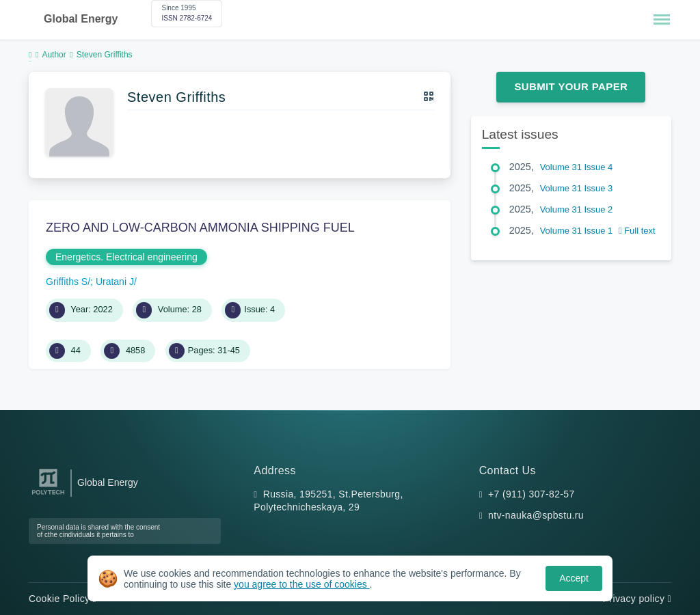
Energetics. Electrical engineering (126, 257)
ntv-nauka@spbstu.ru (536, 515)
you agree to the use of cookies (301, 584)
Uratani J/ (116, 282)
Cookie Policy (63, 599)
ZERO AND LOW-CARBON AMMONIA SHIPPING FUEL (200, 228)
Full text (637, 231)
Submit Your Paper (571, 86)
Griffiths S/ (68, 282)
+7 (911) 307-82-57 (531, 494)
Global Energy (81, 19)
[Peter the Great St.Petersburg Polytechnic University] (48, 495)
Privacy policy (637, 599)
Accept (574, 578)
